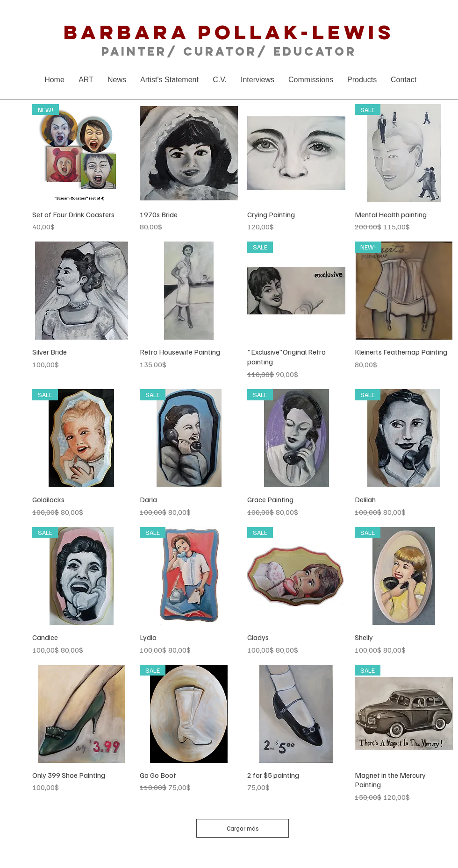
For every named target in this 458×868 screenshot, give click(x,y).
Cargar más (243, 828)
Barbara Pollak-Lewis (229, 32)
